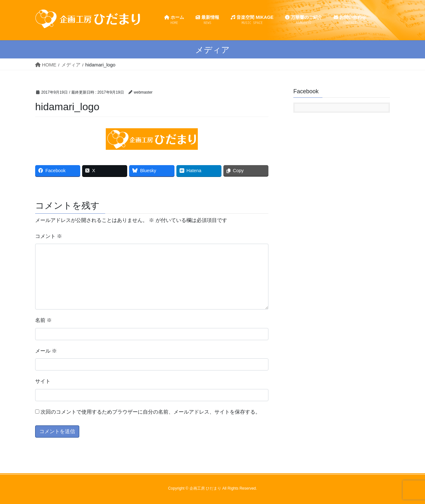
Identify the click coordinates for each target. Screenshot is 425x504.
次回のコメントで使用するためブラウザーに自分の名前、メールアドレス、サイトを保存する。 (151, 412)
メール (46, 351)
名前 (43, 320)
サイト (43, 381)
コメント (49, 236)
